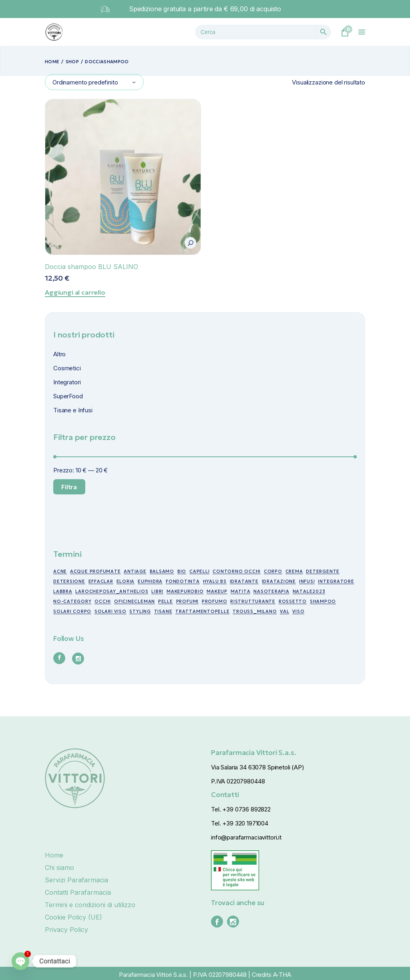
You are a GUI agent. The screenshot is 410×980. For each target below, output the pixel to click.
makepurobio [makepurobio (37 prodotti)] (185, 591)
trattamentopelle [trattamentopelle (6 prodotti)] (202, 611)
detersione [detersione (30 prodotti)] (69, 581)
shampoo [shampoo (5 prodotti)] (323, 601)
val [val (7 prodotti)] (284, 611)
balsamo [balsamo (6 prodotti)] (162, 571)
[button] (190, 243)
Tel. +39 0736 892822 (241, 809)
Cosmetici (67, 368)
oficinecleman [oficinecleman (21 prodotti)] (135, 601)
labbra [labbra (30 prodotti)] (63, 591)
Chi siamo (59, 868)
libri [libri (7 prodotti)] (157, 591)
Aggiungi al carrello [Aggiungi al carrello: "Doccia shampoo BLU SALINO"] (75, 292)
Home (54, 855)
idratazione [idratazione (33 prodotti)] (279, 581)
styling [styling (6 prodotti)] (140, 611)
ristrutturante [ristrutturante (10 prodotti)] (253, 601)
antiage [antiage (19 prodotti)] (135, 571)
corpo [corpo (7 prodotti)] (273, 571)
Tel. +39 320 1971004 (240, 823)
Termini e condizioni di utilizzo (90, 905)
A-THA (282, 975)
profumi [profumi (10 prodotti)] (187, 601)
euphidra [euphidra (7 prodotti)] (150, 581)
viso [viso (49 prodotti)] (298, 611)
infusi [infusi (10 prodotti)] (307, 581)
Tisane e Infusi (73, 410)
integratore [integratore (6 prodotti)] (336, 581)
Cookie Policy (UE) (73, 917)
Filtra (69, 487)
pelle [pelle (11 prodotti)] (166, 601)
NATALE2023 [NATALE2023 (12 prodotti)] (309, 591)
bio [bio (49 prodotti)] (182, 571)
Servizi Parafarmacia (76, 880)
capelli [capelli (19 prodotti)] (199, 571)
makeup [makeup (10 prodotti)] (217, 591)
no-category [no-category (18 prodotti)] (72, 601)
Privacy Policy (66, 930)
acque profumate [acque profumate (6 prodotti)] (95, 571)
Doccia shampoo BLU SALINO (91, 267)
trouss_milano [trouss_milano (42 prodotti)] (255, 611)
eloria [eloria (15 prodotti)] (126, 581)
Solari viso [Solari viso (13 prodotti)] (110, 611)
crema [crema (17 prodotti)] (294, 571)
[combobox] (94, 82)
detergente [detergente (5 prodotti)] (323, 571)
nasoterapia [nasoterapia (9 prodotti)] (271, 591)
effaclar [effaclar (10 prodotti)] (101, 581)
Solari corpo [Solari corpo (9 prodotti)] (72, 611)
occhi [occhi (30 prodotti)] (103, 601)
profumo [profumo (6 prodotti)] (214, 601)
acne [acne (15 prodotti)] (60, 571)
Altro (59, 354)
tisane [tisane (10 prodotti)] (163, 611)
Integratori (67, 382)
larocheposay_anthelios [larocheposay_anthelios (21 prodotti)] (112, 591)
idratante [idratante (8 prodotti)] (244, 581)
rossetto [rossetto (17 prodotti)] (293, 601)
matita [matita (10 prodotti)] (241, 591)
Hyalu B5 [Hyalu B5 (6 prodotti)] (215, 581)
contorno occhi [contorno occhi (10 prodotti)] (237, 571)
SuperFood (68, 396)
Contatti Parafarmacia (78, 892)
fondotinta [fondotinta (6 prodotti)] (183, 581)
